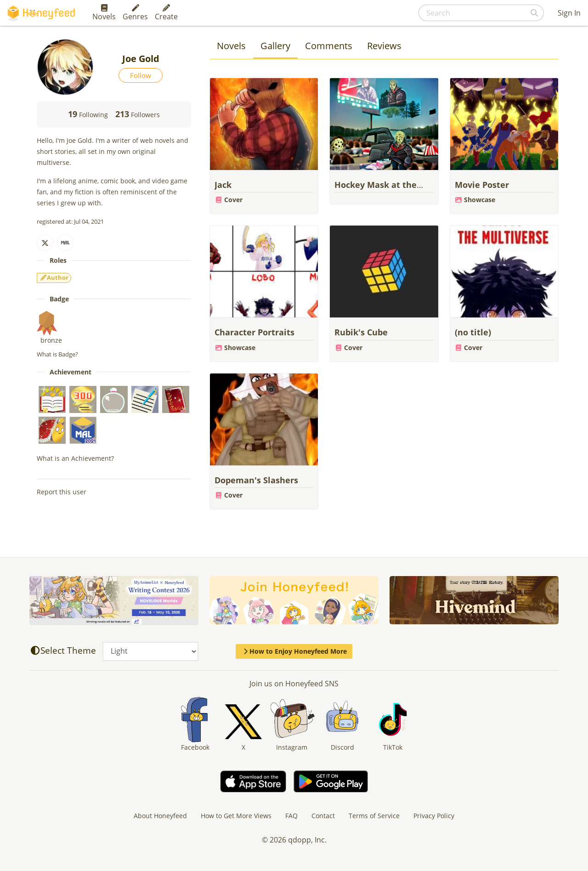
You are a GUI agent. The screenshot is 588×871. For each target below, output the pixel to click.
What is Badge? (57, 354)
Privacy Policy (434, 816)
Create (166, 13)
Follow (141, 75)
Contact (323, 816)
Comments (329, 46)
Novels (104, 13)
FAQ (291, 816)
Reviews (384, 46)
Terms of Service (374, 816)
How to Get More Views (236, 816)
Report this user (62, 492)
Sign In (569, 13)
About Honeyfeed (160, 816)
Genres (135, 13)
